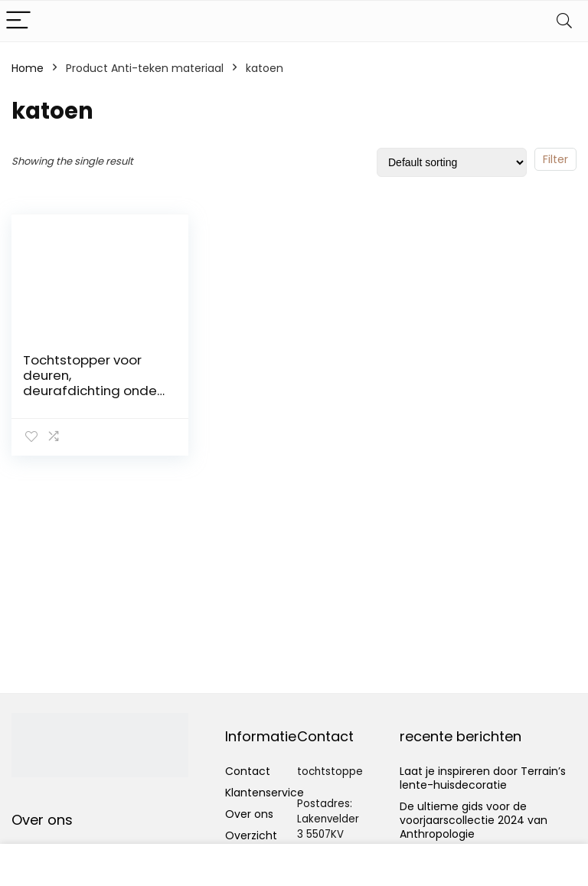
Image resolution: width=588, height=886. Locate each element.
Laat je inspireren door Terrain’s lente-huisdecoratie (483, 778)
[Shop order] (452, 162)
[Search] (564, 21)
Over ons (249, 814)
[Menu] (18, 21)
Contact (248, 771)
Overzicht (251, 835)
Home (28, 68)
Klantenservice (265, 793)
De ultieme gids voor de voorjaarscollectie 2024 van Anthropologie (474, 820)
